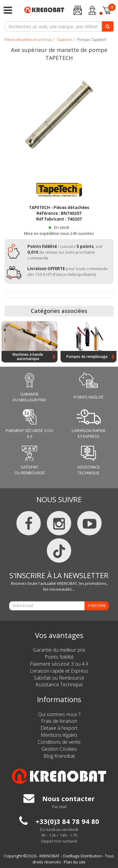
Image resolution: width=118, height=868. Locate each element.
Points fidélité (59, 657)
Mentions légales (59, 735)
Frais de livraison (59, 721)
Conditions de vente (59, 742)
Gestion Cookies (59, 749)
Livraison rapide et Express (59, 671)
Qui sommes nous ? (59, 714)
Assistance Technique (59, 684)
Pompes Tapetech (92, 40)
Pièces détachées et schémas (28, 40)
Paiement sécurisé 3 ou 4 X (59, 664)
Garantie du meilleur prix (59, 650)
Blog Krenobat (59, 756)
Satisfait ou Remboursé (59, 678)
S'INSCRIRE (97, 606)
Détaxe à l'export (59, 728)
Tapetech (64, 40)
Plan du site (75, 862)
